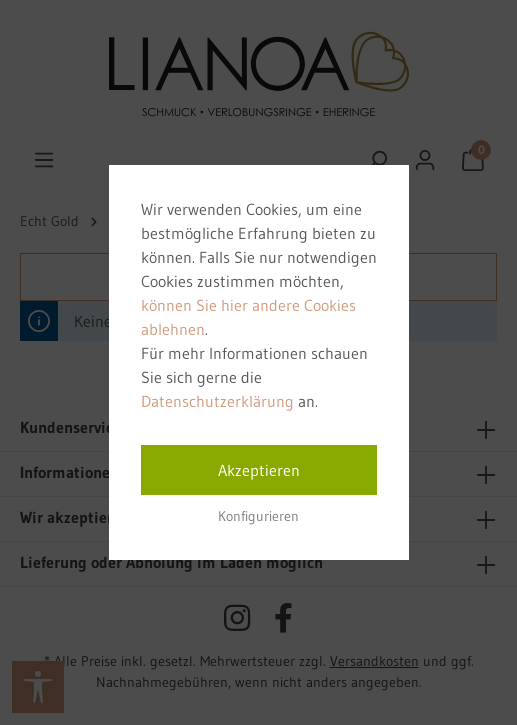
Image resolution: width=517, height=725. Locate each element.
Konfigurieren (258, 516)
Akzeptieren (259, 470)
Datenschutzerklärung (217, 401)
